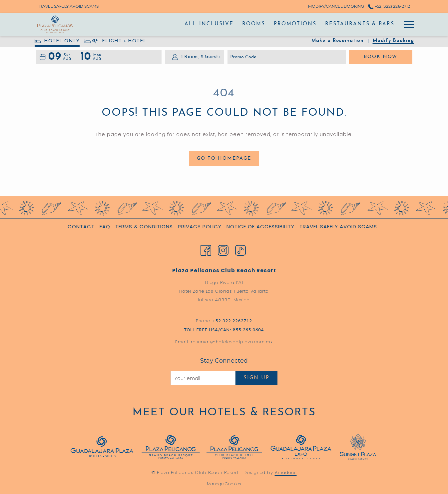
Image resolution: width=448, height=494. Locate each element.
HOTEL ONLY (57, 42)
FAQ (105, 226)
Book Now (388, 56)
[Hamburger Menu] (407, 24)
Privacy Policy (200, 226)
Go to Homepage (224, 158)
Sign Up (256, 378)
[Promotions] (252, 24)
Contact (81, 226)
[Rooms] (211, 24)
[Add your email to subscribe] (203, 378)
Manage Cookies (224, 484)
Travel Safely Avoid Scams (338, 226)
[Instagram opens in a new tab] (223, 250)
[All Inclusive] (166, 24)
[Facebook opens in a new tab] (206, 250)
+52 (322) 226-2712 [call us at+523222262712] (389, 6)
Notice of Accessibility (260, 226)
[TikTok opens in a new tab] (240, 250)
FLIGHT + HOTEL (115, 42)
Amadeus (286, 472)
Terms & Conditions (144, 226)
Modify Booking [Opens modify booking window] (393, 41)
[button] (60, 57)
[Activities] (377, 24)
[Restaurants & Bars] (317, 24)
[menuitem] (82, 227)
